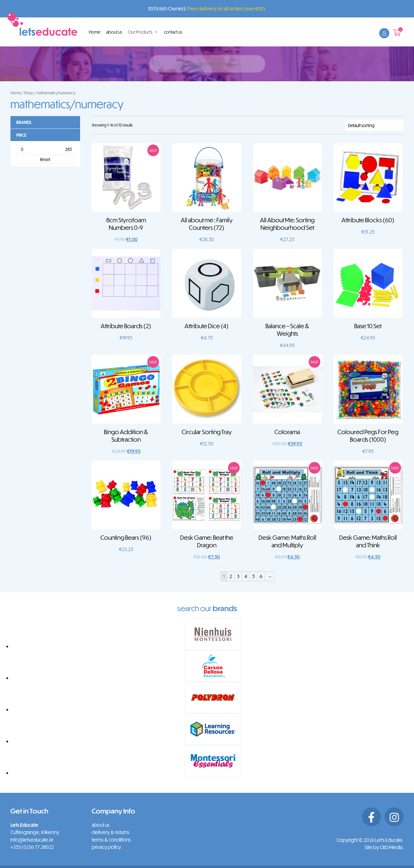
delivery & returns (111, 832)
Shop (29, 93)
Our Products (143, 32)
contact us (173, 32)
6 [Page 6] (261, 576)
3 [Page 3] (238, 576)
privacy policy (106, 847)
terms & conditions (111, 840)
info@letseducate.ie (32, 840)
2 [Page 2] (231, 576)
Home (95, 32)
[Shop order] (375, 125)
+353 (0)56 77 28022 (32, 847)
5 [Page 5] (253, 576)
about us (114, 32)
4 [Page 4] (246, 576)
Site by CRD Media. (384, 847)
